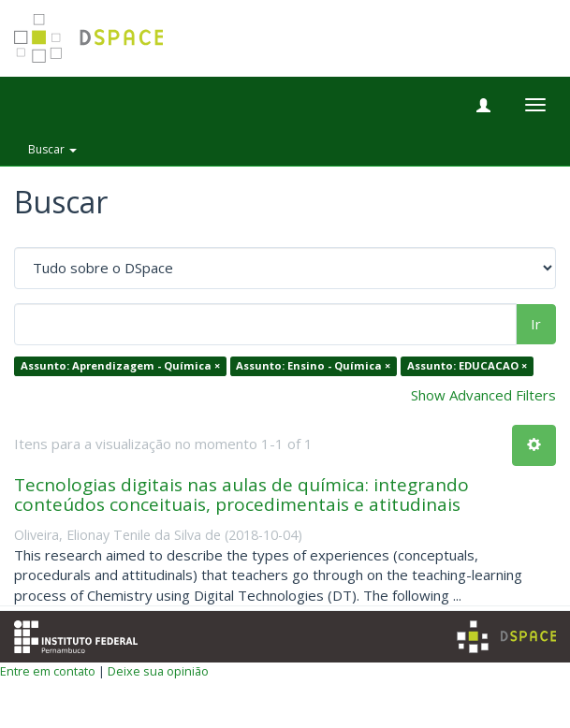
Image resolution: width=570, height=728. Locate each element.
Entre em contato (48, 671)
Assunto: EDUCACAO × (467, 366)
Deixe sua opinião (158, 671)
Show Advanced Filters (483, 395)
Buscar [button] (52, 149)
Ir (536, 324)
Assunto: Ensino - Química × (313, 366)
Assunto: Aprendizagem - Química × (120, 366)
